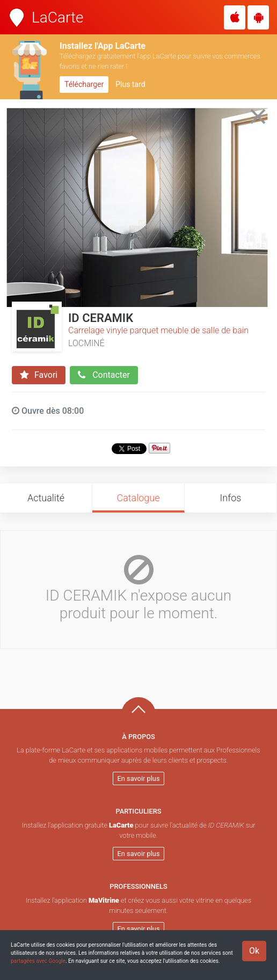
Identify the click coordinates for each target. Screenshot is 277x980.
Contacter (104, 375)
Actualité (46, 498)
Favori (39, 375)
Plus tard (130, 84)
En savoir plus (139, 778)
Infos (231, 498)
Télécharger (84, 84)
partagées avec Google (38, 961)
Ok (254, 951)
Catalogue (138, 498)
